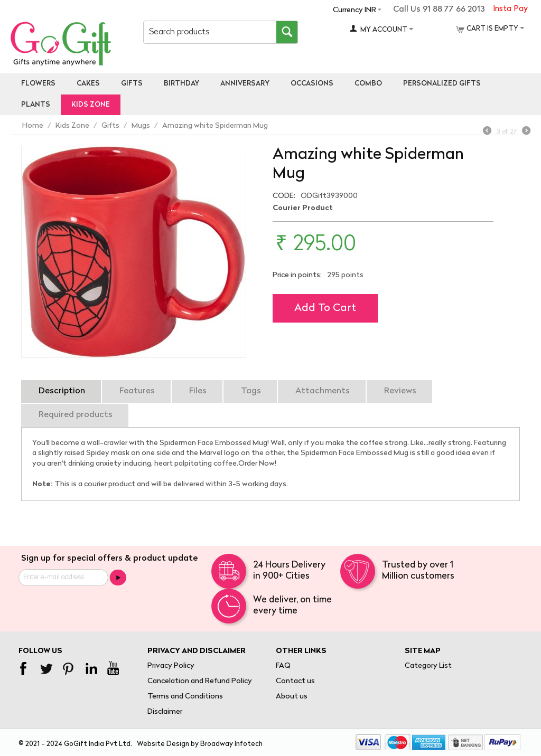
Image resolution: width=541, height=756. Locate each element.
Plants (36, 105)
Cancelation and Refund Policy (200, 681)
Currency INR (355, 10)
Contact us (295, 681)
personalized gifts (442, 84)
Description (62, 391)
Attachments (323, 391)
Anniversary (245, 84)
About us (292, 697)
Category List (428, 666)
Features (137, 391)
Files (198, 391)
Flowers (38, 84)
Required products (76, 415)
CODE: (284, 196)
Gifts (132, 84)
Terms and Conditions (185, 697)
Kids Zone (91, 105)
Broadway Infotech (231, 744)
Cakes (88, 84)
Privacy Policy (171, 666)
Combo (368, 84)
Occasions (312, 84)
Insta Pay (510, 9)
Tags (251, 391)
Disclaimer (165, 712)
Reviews (400, 391)
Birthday (181, 84)
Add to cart (325, 308)
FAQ (283, 666)
